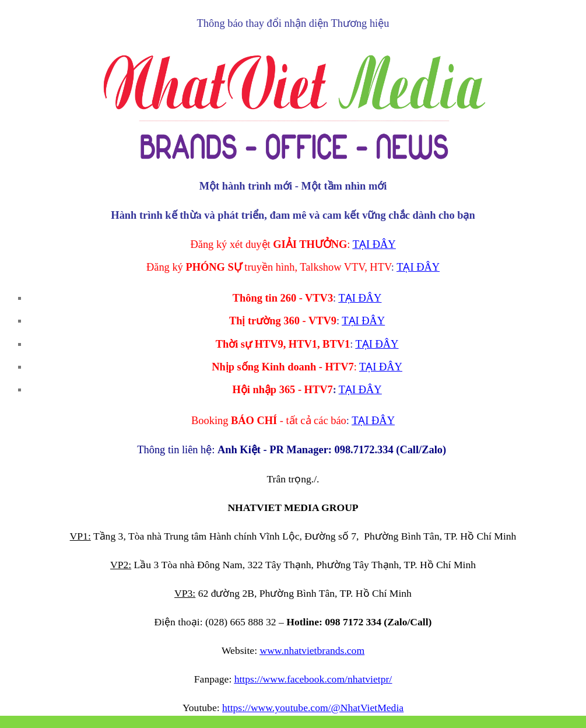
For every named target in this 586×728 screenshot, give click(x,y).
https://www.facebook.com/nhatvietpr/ (313, 679)
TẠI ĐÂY (374, 244)
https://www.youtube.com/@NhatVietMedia (313, 708)
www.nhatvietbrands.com (312, 650)
